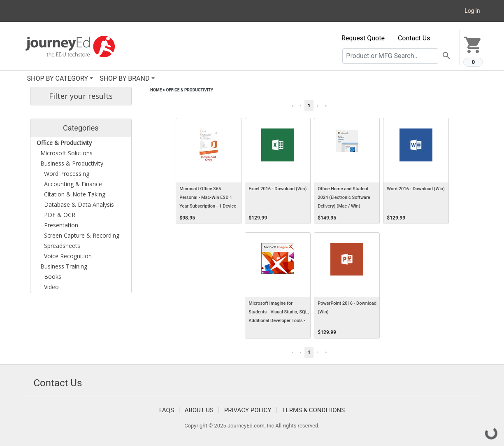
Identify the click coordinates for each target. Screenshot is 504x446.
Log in (472, 11)
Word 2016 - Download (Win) (416, 189)
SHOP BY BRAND (124, 78)
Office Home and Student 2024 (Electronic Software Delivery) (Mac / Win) (344, 197)
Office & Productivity (189, 90)
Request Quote (363, 38)
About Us (199, 410)
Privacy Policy (248, 410)
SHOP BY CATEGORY (58, 78)
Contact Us (414, 38)
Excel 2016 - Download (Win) (278, 189)
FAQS (167, 410)
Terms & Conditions (313, 410)
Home (156, 90)
